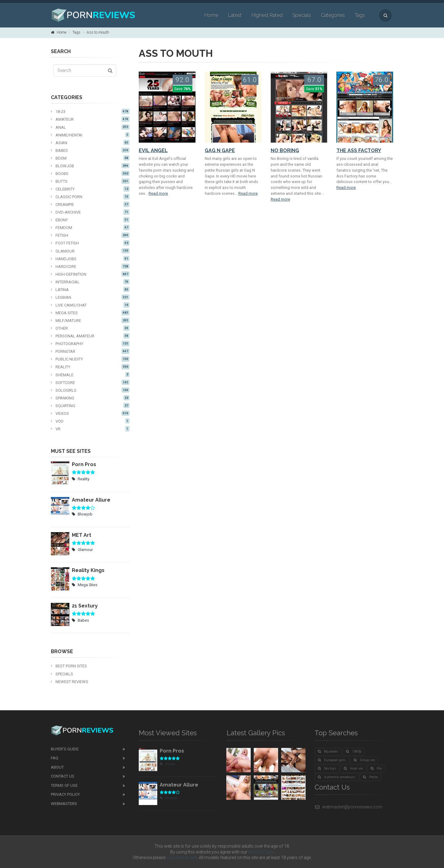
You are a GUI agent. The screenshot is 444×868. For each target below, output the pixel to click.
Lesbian (90, 297)
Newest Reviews (70, 682)
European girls (332, 760)
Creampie (90, 204)
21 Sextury (85, 606)
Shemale (90, 375)
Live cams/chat (90, 305)
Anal (90, 127)
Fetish (90, 235)
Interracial (90, 282)
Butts (90, 181)
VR (90, 429)
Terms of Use (64, 785)
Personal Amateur (90, 336)
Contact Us (63, 776)
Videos (90, 413)
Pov (376, 768)
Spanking (90, 398)
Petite (370, 777)
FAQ (55, 758)
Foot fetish (90, 243)
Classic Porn (90, 197)
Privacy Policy (65, 794)
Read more (158, 193)
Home (211, 15)
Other (90, 328)
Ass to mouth (98, 32)
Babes (90, 150)
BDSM (90, 158)
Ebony (90, 220)
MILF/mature (90, 320)
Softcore (90, 382)
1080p (354, 751)
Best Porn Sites (69, 666)
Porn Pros (84, 464)
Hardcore (90, 266)
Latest (235, 15)
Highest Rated (267, 15)
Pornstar (90, 351)
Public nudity (90, 359)
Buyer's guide (65, 749)
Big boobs (328, 751)
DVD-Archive (90, 212)
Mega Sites (90, 313)
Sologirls (90, 390)
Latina (90, 290)
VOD (90, 421)
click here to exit (182, 858)
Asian (90, 143)
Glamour (90, 251)
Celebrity (90, 189)
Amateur (90, 119)
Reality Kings (88, 570)
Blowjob (90, 166)
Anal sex (353, 768)
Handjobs (90, 259)
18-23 (90, 111)
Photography (90, 344)
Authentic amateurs (337, 777)
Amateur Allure (91, 500)
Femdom (90, 227)
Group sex (364, 760)
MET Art (82, 535)
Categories (333, 15)
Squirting (90, 406)
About (57, 767)
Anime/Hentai (90, 135)
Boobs (90, 173)
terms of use (261, 852)
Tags (360, 15)
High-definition (90, 274)
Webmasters (64, 804)
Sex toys (327, 768)
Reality (90, 367)
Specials (302, 15)
